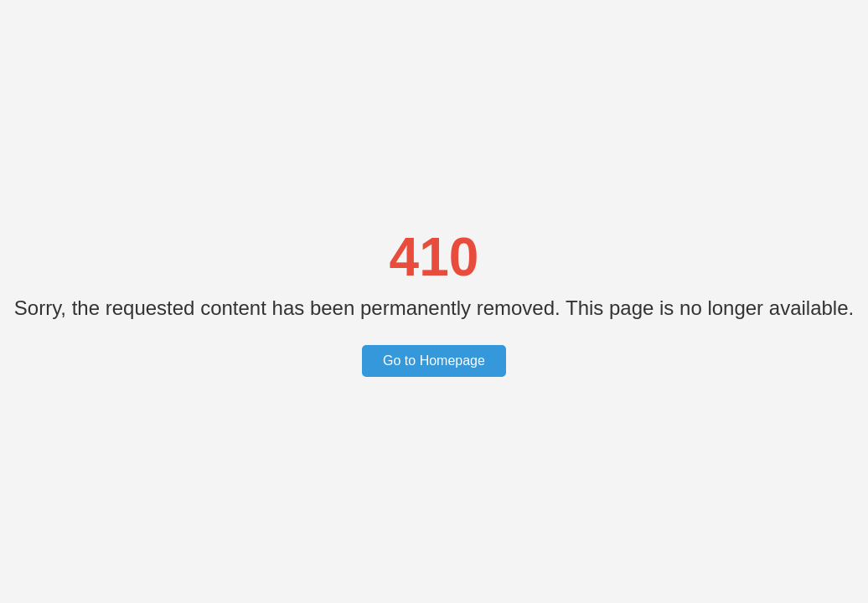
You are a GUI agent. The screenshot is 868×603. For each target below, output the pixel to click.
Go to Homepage (434, 361)
